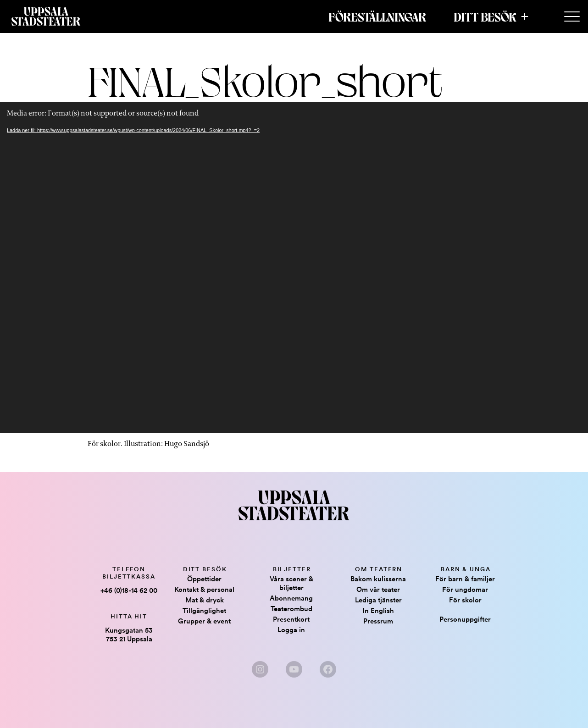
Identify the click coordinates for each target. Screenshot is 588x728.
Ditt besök (485, 17)
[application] (294, 267)
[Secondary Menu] (572, 17)
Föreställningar (377, 17)
